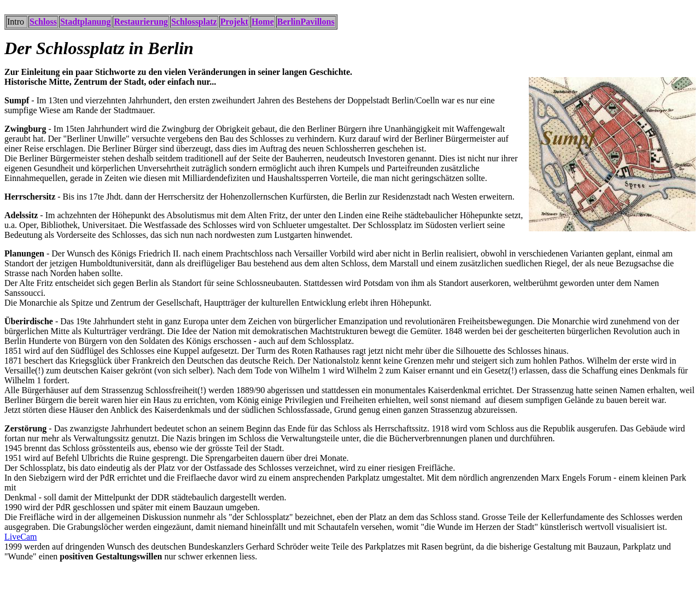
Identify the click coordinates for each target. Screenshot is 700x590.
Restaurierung (141, 22)
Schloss (43, 22)
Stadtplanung (86, 22)
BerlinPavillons (306, 22)
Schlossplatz (194, 22)
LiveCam (21, 537)
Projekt (234, 22)
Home (263, 22)
